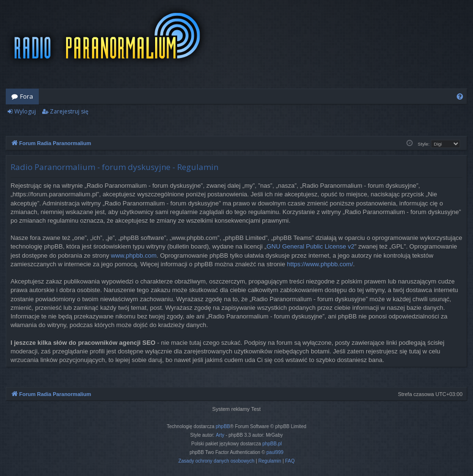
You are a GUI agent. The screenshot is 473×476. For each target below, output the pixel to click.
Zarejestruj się (69, 111)
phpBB (223, 426)
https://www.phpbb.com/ (320, 264)
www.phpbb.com (134, 255)
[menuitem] (460, 96)
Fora (27, 96)
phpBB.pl (272, 444)
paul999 (275, 452)
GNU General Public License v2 (311, 246)
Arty (220, 435)
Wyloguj (25, 111)
